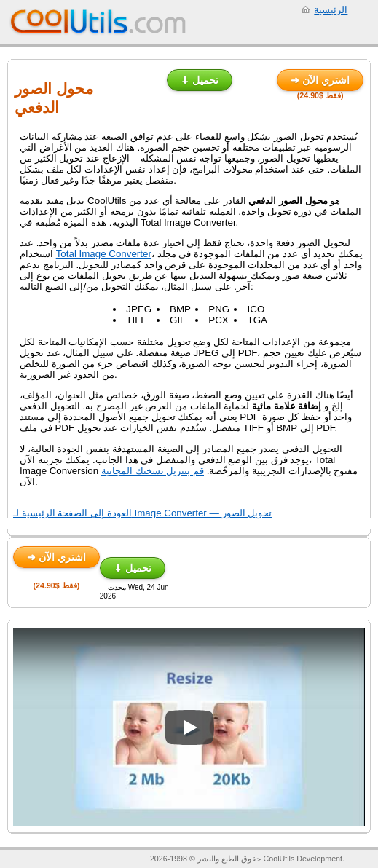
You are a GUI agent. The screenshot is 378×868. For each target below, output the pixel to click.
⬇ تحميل (200, 80)
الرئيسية (331, 10)
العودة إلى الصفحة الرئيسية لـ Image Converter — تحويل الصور (142, 513)
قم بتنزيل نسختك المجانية (153, 471)
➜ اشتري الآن (320, 80)
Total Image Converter (104, 254)
